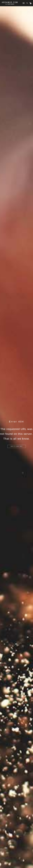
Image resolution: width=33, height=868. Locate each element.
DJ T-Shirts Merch (10, 4)
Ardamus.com (10, 2)
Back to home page (17, 446)
